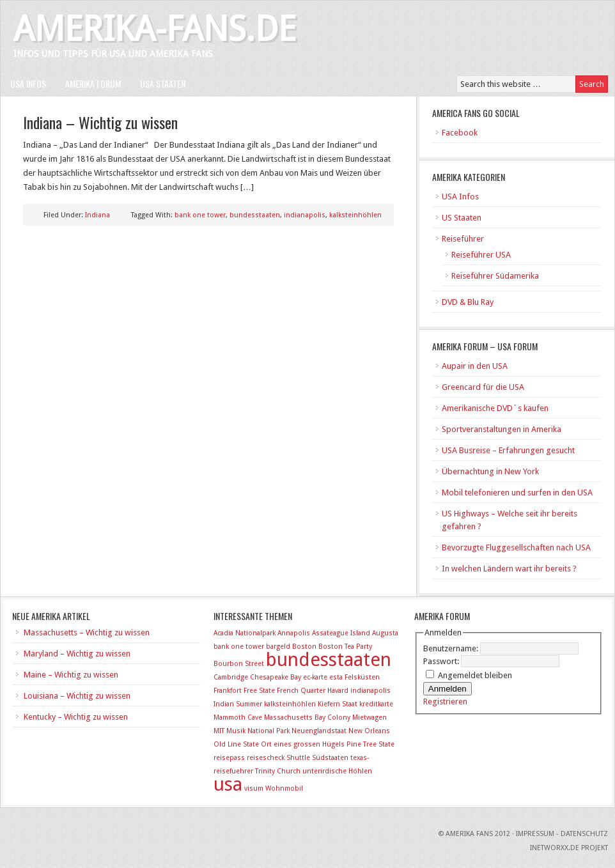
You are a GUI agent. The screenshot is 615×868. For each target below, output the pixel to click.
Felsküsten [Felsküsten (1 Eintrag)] (362, 677)
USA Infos (28, 83)
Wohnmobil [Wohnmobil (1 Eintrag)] (284, 788)
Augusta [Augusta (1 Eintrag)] (385, 633)
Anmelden (448, 689)
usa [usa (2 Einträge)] (228, 784)
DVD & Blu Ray (468, 302)
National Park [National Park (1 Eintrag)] (269, 731)
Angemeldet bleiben (475, 675)
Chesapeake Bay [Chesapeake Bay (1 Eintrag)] (276, 677)
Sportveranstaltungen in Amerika (502, 429)
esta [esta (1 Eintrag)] (336, 677)
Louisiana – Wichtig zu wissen (77, 696)
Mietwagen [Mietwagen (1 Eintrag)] (370, 717)
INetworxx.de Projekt (569, 848)
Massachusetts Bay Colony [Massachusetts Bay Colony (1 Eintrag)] (307, 717)
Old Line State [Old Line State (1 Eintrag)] (236, 744)
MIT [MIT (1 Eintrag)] (219, 731)
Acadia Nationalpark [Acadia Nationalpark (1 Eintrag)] (245, 633)
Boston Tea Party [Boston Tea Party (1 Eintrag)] (345, 647)
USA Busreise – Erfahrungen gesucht (508, 450)
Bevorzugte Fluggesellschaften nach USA (516, 547)
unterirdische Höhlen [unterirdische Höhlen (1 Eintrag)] (337, 771)
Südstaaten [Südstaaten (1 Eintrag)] (330, 758)
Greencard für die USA (483, 387)
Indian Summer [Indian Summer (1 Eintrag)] (238, 704)
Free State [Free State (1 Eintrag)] (259, 691)
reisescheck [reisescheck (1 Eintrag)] (266, 758)
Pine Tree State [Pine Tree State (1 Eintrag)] (370, 744)
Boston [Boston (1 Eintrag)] (304, 647)
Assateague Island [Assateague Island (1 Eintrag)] (341, 633)
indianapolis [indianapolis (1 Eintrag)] (370, 691)
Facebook (460, 133)
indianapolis (305, 215)
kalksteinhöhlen (355, 215)
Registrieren (445, 701)
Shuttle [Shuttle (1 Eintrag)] (298, 758)
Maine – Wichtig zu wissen (71, 675)
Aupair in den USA (475, 366)
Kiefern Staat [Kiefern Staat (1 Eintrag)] (338, 704)
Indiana (97, 215)
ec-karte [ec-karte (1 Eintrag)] (315, 677)
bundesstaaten (255, 215)
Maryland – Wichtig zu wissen (77, 654)
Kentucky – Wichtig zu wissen (76, 717)
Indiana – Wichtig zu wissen (100, 122)
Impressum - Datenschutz (562, 834)
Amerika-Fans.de (155, 29)
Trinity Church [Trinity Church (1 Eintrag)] (278, 771)
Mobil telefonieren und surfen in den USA (517, 492)
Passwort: (442, 661)
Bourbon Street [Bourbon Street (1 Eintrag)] (239, 664)
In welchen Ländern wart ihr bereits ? (509, 569)
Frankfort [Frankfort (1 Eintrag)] (228, 691)
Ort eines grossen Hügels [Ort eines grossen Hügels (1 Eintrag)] (303, 744)
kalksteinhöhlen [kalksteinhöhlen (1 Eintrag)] (290, 704)
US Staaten (462, 218)
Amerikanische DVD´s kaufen (495, 408)
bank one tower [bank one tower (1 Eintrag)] (239, 647)
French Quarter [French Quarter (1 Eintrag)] (301, 691)
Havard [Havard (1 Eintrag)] (338, 691)
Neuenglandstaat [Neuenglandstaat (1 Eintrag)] (319, 731)
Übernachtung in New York (490, 471)
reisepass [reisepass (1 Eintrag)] (229, 758)
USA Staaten (163, 83)
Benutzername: (452, 648)
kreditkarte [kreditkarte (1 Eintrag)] (376, 704)
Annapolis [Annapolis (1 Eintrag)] (294, 633)
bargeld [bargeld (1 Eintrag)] (278, 647)
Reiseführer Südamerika (495, 276)
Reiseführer (463, 239)
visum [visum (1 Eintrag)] (254, 788)
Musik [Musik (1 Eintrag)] (236, 731)
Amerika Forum (93, 83)
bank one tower (200, 215)
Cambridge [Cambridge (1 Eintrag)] (231, 677)
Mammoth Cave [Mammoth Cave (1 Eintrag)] (238, 717)
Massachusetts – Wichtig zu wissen (87, 632)
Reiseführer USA (481, 255)
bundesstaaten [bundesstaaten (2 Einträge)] (329, 660)
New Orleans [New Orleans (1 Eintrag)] (369, 731)
